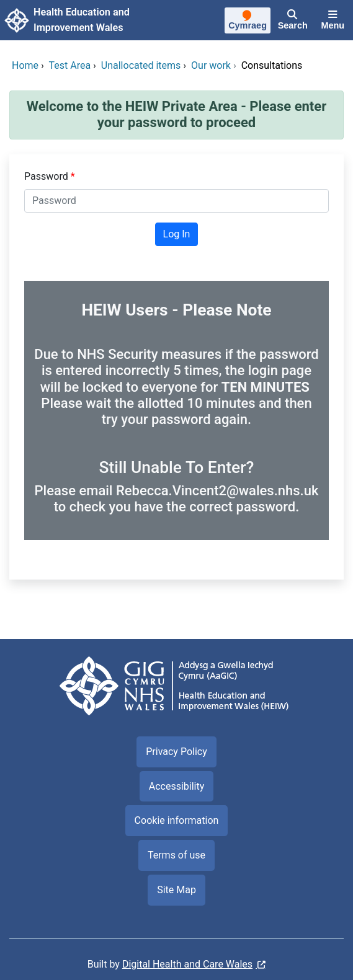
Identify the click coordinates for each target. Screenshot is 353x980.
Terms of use (176, 855)
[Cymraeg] (247, 22)
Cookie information (177, 820)
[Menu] (333, 20)
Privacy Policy (176, 752)
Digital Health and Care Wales (187, 964)
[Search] (293, 20)
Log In (177, 234)
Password (47, 176)
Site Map (176, 890)
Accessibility (177, 786)
